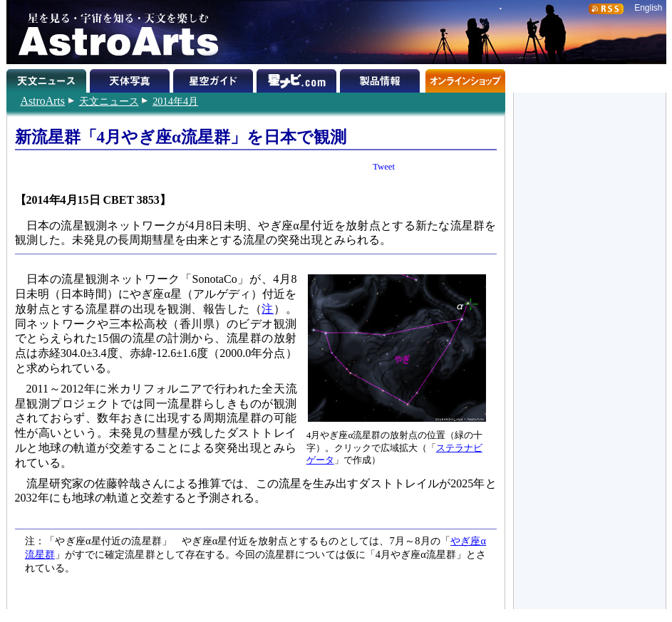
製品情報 (382, 78)
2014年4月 (175, 101)
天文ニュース (109, 101)
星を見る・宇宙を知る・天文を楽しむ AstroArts (113, 32)
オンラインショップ (465, 78)
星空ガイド (215, 78)
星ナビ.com (298, 78)
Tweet (384, 167)
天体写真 (131, 78)
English (648, 8)
